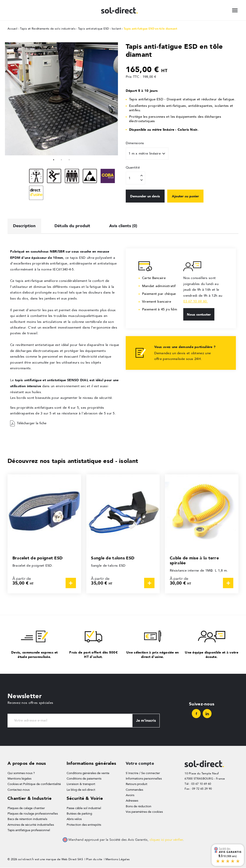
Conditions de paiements (83, 778)
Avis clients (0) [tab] (129, 224)
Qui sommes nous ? (20, 772)
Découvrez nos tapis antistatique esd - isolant (76, 459)
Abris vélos (74, 819)
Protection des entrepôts (83, 825)
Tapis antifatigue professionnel (28, 830)
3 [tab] (69, 159)
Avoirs (130, 795)
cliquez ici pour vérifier (166, 840)
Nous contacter (201, 313)
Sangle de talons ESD (114, 557)
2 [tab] (61, 159)
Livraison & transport (80, 783)
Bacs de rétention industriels (26, 819)
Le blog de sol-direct (80, 789)
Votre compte (141, 762)
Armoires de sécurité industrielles (29, 825)
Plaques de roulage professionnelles (31, 813)
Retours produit (136, 783)
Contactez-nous (18, 789)
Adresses (132, 800)
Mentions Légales (118, 860)
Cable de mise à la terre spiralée (196, 559)
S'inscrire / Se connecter (141, 772)
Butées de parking (79, 813)
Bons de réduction (138, 806)
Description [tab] (25, 224)
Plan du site (94, 860)
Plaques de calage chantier (25, 807)
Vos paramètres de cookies (143, 812)
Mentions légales (19, 778)
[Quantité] (135, 178)
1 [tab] (54, 159)
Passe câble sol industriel (83, 807)
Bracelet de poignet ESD (39, 557)
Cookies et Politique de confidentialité (33, 783)
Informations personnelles (143, 778)
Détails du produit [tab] (75, 224)
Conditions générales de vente (87, 772)
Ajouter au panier (195, 196)
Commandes (134, 789)
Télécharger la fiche (28, 422)
